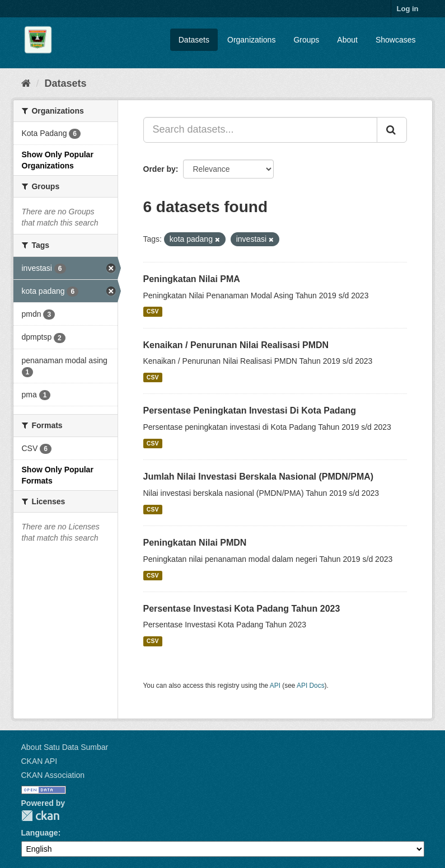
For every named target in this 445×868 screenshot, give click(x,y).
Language (40, 833)
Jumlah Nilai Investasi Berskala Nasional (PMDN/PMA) (259, 477)
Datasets (194, 40)
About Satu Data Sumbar (65, 747)
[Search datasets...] (260, 130)
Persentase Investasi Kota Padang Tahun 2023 (242, 609)
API (275, 686)
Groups (306, 40)
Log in (408, 9)
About (347, 40)
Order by (160, 169)
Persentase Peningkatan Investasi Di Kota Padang (250, 410)
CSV (153, 312)
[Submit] (392, 130)
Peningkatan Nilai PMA (192, 279)
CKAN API (39, 761)
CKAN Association (53, 775)
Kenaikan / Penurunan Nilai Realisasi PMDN (236, 345)
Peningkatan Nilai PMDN (195, 543)
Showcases (396, 40)
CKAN (40, 816)
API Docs (311, 686)
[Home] (26, 83)
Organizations (251, 40)
